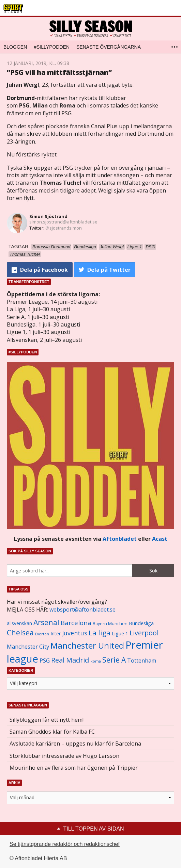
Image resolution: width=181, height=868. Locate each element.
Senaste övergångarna (109, 47)
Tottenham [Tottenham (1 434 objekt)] (142, 661)
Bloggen (15, 47)
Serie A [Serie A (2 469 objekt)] (114, 660)
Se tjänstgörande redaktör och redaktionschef (65, 844)
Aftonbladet (120, 539)
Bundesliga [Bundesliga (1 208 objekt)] (141, 623)
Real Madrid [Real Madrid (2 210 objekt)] (70, 660)
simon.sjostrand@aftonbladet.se (63, 222)
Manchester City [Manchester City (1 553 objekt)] (28, 646)
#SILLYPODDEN (52, 47)
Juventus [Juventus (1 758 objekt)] (75, 633)
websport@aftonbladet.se (82, 610)
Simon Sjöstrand (48, 216)
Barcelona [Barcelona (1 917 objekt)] (76, 623)
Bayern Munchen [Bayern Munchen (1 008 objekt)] (110, 624)
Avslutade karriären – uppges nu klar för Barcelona (75, 744)
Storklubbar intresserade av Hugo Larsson (64, 756)
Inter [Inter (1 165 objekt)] (56, 633)
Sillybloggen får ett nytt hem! (47, 720)
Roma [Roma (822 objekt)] (96, 661)
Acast (160, 539)
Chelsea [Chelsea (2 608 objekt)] (20, 632)
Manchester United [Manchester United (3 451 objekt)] (87, 645)
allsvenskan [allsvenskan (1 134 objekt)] (19, 623)
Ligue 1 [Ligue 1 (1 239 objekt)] (120, 633)
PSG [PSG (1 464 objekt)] (45, 661)
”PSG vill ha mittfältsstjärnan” (59, 72)
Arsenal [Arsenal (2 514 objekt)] (46, 622)
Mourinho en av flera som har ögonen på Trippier (74, 768)
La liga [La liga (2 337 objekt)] (100, 633)
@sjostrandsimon (64, 228)
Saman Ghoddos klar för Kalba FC (52, 732)
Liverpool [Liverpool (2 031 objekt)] (144, 633)
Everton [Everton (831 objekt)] (42, 634)
